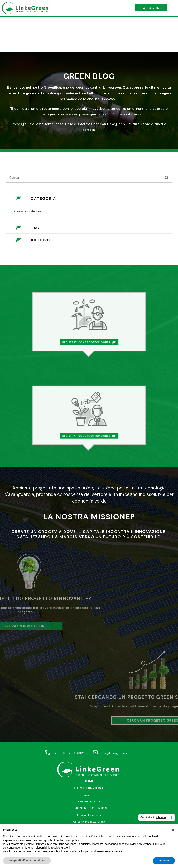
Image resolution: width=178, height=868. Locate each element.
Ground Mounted (89, 766)
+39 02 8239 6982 (69, 717)
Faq (89, 800)
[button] (125, 8)
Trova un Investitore (89, 780)
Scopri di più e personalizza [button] (27, 861)
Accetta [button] (164, 861)
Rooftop (89, 759)
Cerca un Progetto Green (89, 786)
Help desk (89, 793)
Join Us (89, 807)
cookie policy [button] (71, 840)
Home (89, 745)
